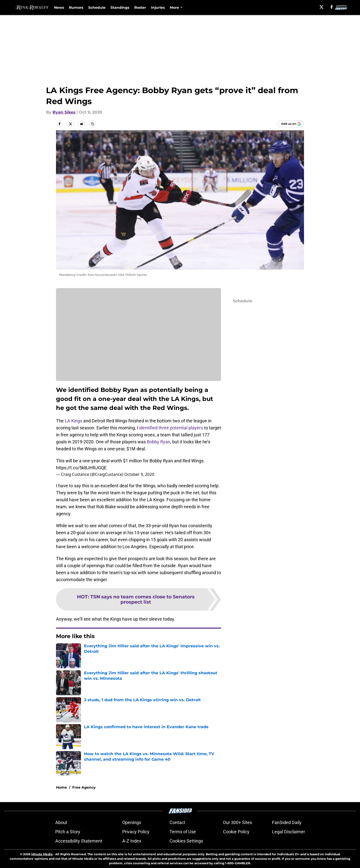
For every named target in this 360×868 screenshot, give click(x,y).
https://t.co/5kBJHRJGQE (81, 468)
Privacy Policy (136, 832)
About (61, 822)
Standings (120, 7)
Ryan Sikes (64, 112)
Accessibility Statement (79, 841)
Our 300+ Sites (237, 822)
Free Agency (84, 787)
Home (61, 787)
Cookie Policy (236, 832)
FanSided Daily (287, 822)
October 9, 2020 (139, 474)
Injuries (158, 7)
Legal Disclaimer (288, 832)
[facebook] (332, 7)
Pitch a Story (68, 832)
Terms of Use (183, 832)
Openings (132, 822)
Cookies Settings (186, 841)
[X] (321, 7)
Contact (177, 822)
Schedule (97, 7)
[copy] (92, 124)
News (59, 7)
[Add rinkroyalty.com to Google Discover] (291, 124)
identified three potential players (171, 428)
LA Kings (73, 421)
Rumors (76, 7)
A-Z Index (132, 841)
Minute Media (42, 854)
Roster (140, 7)
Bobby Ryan (158, 442)
